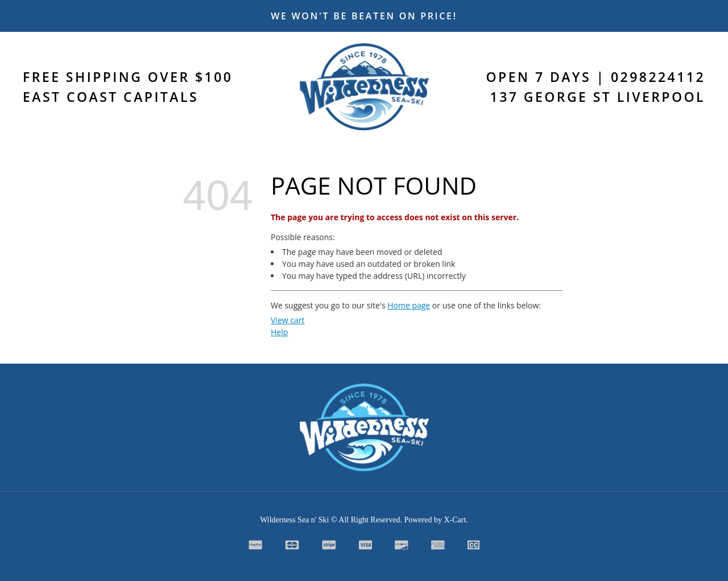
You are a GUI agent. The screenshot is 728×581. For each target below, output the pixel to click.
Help (279, 332)
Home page (409, 305)
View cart (288, 320)
